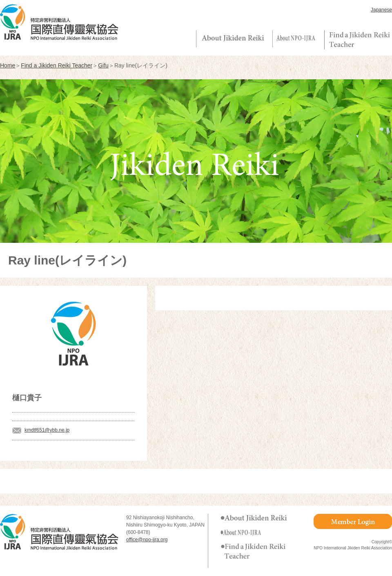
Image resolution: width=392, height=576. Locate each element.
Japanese (381, 10)
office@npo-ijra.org (147, 540)
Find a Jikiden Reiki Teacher (57, 65)
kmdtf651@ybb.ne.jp (47, 430)
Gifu (103, 65)
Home (8, 65)
